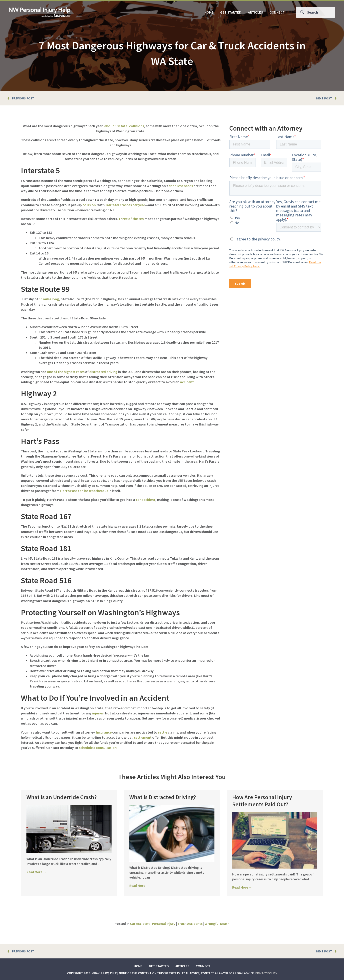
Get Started (159, 966)
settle (163, 732)
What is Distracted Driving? (163, 797)
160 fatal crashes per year (125, 205)
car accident (146, 500)
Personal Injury (164, 924)
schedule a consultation (98, 748)
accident (187, 382)
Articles (182, 966)
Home (138, 966)
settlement (143, 737)
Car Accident (140, 924)
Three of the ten (131, 219)
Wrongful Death (217, 924)
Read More (37, 878)
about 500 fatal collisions (124, 126)
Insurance (104, 732)
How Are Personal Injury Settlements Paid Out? (262, 801)
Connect (203, 966)
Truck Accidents (190, 924)
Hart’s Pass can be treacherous (84, 491)
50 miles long (49, 299)
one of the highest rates (66, 372)
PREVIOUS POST (23, 98)
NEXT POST (324, 98)
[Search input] (316, 12)
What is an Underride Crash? (62, 797)
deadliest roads (181, 186)
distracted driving (103, 372)
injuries (98, 713)
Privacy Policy (266, 973)
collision (89, 205)
